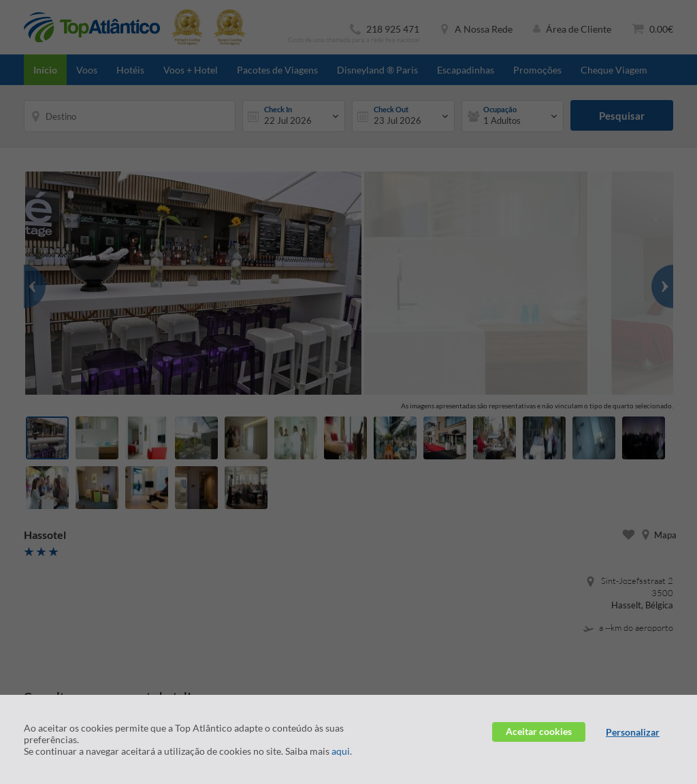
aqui (341, 751)
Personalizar (633, 732)
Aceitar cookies (539, 731)
